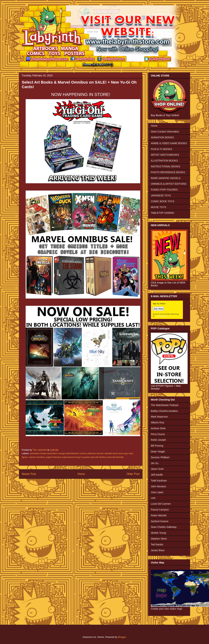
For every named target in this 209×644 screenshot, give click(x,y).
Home (81, 474)
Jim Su (155, 463)
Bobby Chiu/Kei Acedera (164, 411)
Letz (153, 498)
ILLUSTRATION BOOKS (164, 161)
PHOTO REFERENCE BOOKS (168, 172)
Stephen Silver (159, 539)
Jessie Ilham (158, 550)
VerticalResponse (162, 316)
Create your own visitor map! (167, 609)
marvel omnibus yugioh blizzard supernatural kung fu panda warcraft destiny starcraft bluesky (76, 457)
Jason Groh (157, 469)
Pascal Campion (160, 510)
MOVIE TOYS (159, 207)
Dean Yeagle (158, 452)
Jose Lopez (157, 492)
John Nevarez (158, 486)
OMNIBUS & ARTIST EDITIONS (169, 184)
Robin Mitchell (159, 515)
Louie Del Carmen (161, 504)
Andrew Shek (158, 428)
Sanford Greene (160, 521)
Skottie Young (158, 533)
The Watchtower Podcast (165, 405)
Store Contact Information (165, 132)
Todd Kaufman (159, 481)
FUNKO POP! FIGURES (164, 190)
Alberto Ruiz (158, 422)
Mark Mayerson (159, 417)
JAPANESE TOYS (161, 195)
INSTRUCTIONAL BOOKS (166, 166)
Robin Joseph (158, 440)
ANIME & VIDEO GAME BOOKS (169, 143)
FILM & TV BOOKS (161, 149)
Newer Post (29, 474)
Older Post (133, 474)
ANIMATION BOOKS (162, 137)
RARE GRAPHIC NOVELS (166, 178)
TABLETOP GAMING (162, 213)
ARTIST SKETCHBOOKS (165, 155)
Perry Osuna (158, 434)
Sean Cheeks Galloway (164, 527)
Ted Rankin (157, 544)
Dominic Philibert (160, 457)
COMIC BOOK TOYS (163, 201)
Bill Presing (157, 446)
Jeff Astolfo (157, 475)
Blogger (122, 637)
